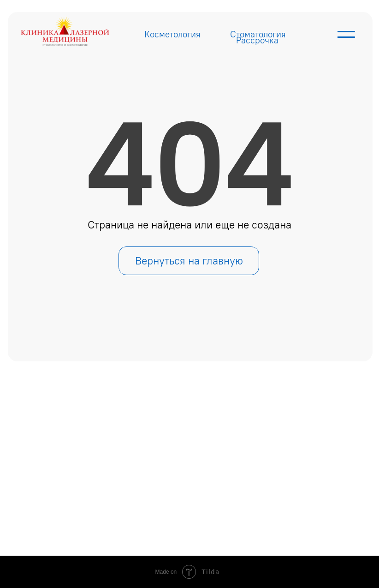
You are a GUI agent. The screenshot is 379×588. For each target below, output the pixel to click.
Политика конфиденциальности (291, 521)
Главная (109, 439)
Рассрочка (257, 40)
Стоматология (258, 34)
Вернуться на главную (189, 261)
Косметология (172, 34)
